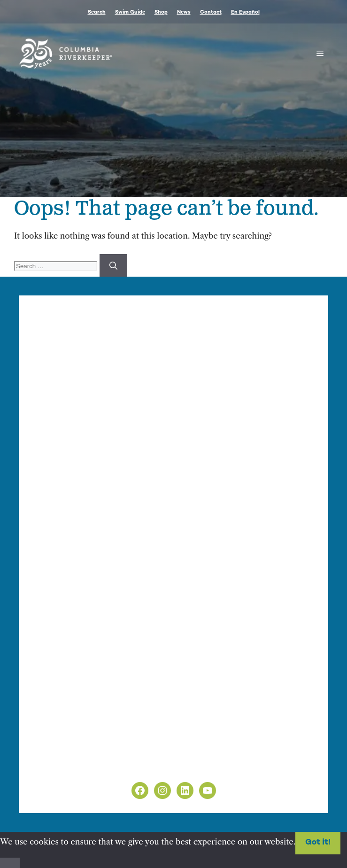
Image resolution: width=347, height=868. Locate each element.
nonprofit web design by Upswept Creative (225, 592)
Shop (161, 12)
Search (97, 12)
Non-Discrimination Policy (84, 767)
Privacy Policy (59, 754)
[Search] (113, 265)
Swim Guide (130, 12)
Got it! (318, 843)
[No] (10, 863)
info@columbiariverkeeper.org (139, 408)
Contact (211, 12)
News (184, 12)
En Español (245, 12)
